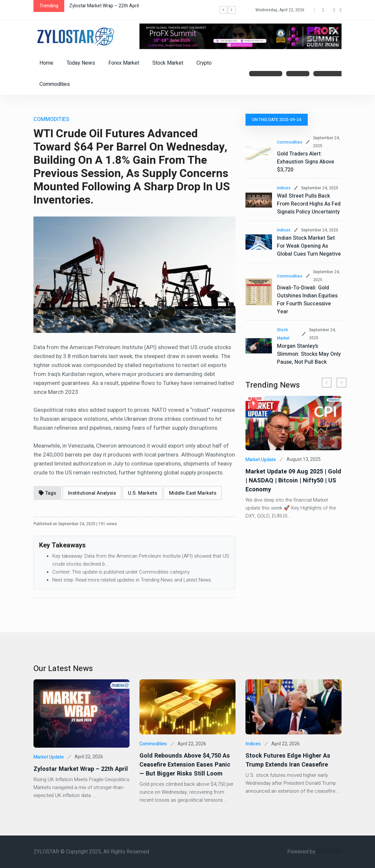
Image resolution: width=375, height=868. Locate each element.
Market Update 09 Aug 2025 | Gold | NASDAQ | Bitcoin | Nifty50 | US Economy (292, 481)
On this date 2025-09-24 (277, 120)
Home (46, 63)
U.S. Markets (142, 493)
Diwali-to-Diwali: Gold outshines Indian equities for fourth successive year (307, 300)
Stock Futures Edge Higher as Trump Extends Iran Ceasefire (287, 760)
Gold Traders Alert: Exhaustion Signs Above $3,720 (306, 162)
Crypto (204, 63)
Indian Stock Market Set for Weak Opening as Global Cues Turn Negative (309, 246)
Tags (47, 493)
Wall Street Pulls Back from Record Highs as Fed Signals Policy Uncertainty (309, 204)
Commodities (55, 84)
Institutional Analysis (92, 493)
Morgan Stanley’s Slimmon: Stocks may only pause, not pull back (309, 354)
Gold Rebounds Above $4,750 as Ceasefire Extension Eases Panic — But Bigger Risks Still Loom (187, 765)
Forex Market (124, 63)
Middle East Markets (193, 493)
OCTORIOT (329, 852)
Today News (81, 63)
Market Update (261, 460)
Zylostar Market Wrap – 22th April (104, 6)
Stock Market (168, 63)
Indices (284, 188)
